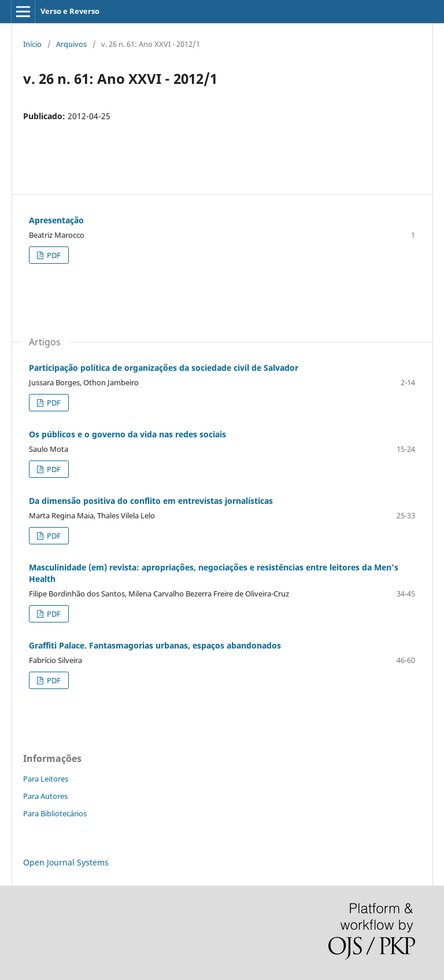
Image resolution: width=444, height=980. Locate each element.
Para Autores (45, 796)
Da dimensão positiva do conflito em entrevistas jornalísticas (151, 501)
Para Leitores (46, 779)
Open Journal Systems (66, 862)
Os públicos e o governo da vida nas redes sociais (127, 434)
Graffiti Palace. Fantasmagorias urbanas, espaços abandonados (155, 645)
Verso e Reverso (70, 11)
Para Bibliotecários (55, 813)
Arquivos (71, 44)
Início (32, 44)
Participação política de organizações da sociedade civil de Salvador (164, 368)
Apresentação (56, 220)
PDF (53, 255)
